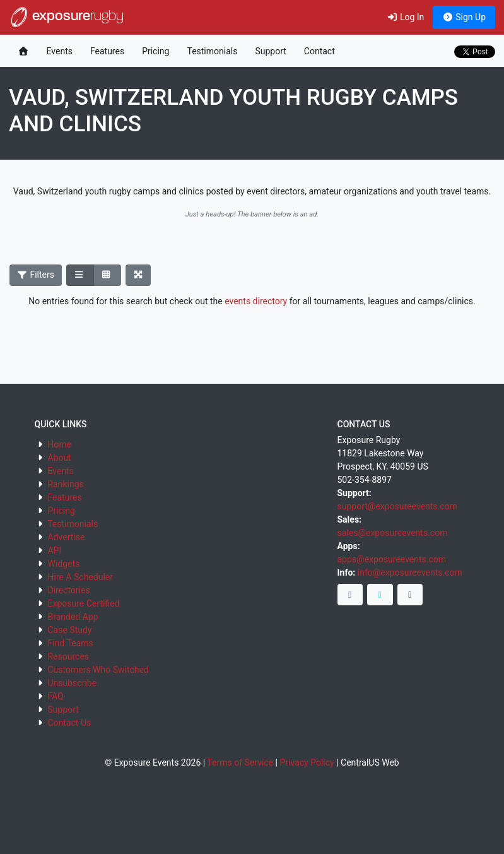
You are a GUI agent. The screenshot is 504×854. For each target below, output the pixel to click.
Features (107, 51)
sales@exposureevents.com (393, 533)
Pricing (155, 51)
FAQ (55, 696)
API (54, 550)
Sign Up (464, 17)
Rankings (65, 484)
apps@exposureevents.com (392, 559)
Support (270, 51)
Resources (68, 656)
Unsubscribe (72, 683)
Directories (68, 590)
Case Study (69, 630)
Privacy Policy (307, 762)
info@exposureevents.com (410, 572)
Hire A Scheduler (80, 577)
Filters (36, 275)
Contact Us (69, 723)
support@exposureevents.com (397, 506)
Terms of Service (240, 762)
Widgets (63, 564)
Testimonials (212, 51)
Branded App (73, 617)
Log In (405, 17)
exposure (66, 17)
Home (59, 444)
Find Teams (70, 643)
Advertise (66, 537)
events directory (256, 301)
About (59, 458)
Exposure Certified (83, 603)
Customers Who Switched (98, 670)
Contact (319, 51)
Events (60, 51)
